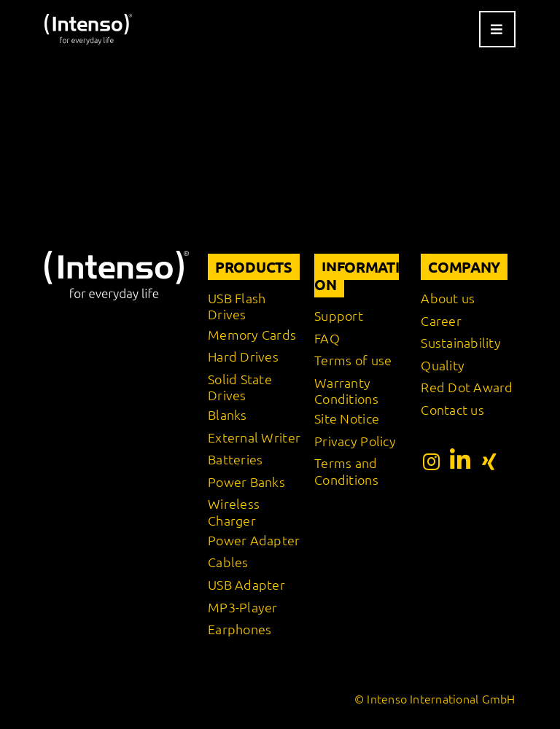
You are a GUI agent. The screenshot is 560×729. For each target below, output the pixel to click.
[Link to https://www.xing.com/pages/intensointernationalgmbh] (489, 461)
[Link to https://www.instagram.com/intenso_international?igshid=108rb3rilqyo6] (431, 461)
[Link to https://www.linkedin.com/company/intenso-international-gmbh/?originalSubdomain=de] (460, 460)
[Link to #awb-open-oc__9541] (497, 29)
